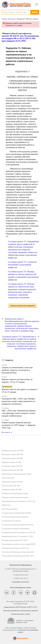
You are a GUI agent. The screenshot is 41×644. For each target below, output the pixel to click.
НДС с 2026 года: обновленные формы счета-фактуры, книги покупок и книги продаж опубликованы (19, 413)
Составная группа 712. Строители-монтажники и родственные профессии (22, 265)
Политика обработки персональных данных (20, 611)
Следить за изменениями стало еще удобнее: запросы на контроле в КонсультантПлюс (17, 370)
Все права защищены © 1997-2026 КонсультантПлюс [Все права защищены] (20, 603)
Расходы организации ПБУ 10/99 (15, 540)
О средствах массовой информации (16, 529)
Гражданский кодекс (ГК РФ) (13, 450)
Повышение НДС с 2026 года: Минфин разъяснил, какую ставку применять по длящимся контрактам (18, 401)
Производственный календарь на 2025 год (18, 501)
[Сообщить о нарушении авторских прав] (21, 621)
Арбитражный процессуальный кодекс (17, 474)
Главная (4, 19)
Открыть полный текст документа (23, 306)
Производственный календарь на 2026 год (18, 532)
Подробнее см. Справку (14, 25)
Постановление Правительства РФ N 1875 (18, 556)
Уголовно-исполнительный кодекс (15, 493)
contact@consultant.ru (21, 582)
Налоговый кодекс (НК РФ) (12, 458)
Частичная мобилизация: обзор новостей (18, 552)
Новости (9, 360)
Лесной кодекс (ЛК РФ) (11, 486)
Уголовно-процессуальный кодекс (15, 497)
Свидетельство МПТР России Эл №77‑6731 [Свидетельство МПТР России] (20, 607)
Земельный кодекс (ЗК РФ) (12, 482)
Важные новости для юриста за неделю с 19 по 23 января (20, 391)
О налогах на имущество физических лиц (18, 525)
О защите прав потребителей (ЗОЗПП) (16, 513)
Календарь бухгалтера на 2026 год (15, 548)
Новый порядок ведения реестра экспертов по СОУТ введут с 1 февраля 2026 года (19, 425)
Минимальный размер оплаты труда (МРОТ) (19, 544)
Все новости (6, 432)
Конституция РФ (8, 478)
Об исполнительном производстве (15, 517)
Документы (12, 19)
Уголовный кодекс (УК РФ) (12, 466)
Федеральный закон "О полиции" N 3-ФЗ (17, 536)
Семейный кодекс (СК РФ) (12, 490)
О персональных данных (11, 521)
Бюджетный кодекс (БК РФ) (12, 470)
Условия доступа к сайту (20, 614)
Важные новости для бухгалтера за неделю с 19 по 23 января (17, 381)
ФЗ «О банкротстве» (10, 509)
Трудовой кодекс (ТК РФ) (11, 462)
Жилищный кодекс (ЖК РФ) (12, 454)
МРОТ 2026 (6, 505)
